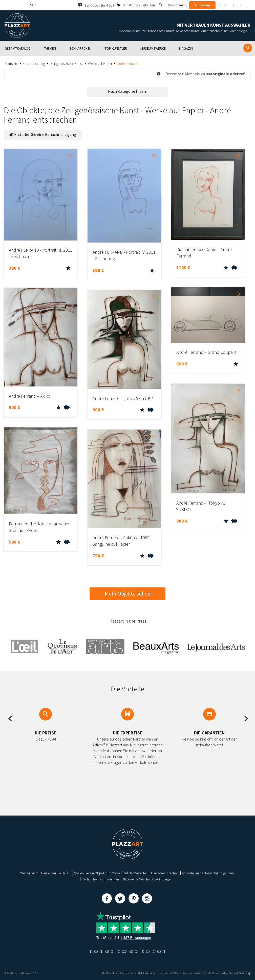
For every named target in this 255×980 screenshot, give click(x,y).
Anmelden (202, 5)
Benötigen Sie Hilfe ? (56, 873)
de (233, 5)
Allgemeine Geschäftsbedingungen (147, 879)
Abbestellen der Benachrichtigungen (208, 873)
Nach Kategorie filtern (128, 91)
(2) (107, 951)
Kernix (245, 973)
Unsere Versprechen (164, 873)
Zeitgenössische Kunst (67, 64)
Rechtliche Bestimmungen (100, 879)
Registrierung (177, 5)
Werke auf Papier (100, 64)
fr (219, 5)
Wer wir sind (29, 873)
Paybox (233, 973)
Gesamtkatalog (34, 64)
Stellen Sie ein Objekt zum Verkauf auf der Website (110, 873)
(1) (90, 951)
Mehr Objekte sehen (128, 594)
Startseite (11, 64)
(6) (118, 951)
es (246, 5)
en (226, 5)
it (240, 5)
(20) (125, 951)
